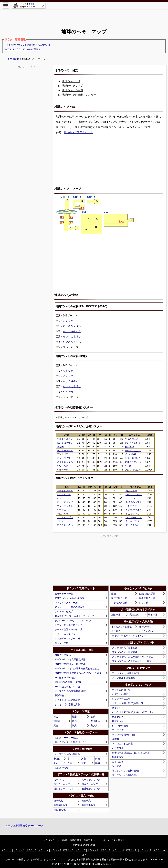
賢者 (56, 725)
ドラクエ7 (80, 850)
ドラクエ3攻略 (11, 59)
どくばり (129, 466)
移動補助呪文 (61, 810)
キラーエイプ (64, 458)
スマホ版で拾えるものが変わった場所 (132, 661)
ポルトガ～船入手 (64, 612)
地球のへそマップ (72, 86)
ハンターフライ (65, 450)
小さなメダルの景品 (122, 627)
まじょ (60, 521)
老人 (56, 763)
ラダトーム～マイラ (65, 634)
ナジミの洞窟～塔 (121, 690)
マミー (60, 447)
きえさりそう (132, 521)
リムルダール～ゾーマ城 (67, 638)
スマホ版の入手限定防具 (125, 652)
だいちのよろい (72, 337)
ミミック (68, 321)
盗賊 (93, 717)
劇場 (97, 759)
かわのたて (131, 506)
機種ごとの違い (63, 655)
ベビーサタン (64, 470)
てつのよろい (132, 525)
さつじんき (63, 466)
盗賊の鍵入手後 (147, 594)
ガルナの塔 (118, 717)
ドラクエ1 (6, 850)
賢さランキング (90, 784)
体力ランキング (62, 784)
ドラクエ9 (105, 850)
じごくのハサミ (65, 443)
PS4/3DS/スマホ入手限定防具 (70, 664)
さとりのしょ (118, 631)
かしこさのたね (72, 331)
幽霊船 (115, 739)
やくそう (68, 392)
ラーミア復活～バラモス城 (68, 629)
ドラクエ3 (31, 850)
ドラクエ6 (68, 850)
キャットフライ (65, 491)
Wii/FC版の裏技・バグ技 (67, 687)
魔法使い (95, 721)
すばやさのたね (133, 462)
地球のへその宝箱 (72, 90)
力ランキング (61, 780)
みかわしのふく (133, 450)
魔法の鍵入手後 (119, 598)
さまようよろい (65, 439)
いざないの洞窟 (120, 694)
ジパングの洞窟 (120, 726)
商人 (74, 725)
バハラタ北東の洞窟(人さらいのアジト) (132, 712)
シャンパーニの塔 (121, 699)
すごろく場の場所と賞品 (67, 704)
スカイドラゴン (65, 517)
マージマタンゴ (65, 502)
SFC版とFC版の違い (65, 678)
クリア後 (144, 603)
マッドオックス (65, 506)
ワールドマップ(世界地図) (125, 673)
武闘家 (57, 721)
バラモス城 (118, 748)
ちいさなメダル (72, 326)
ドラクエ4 (43, 850)
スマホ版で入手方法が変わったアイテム (133, 657)
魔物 (97, 763)
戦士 (74, 717)
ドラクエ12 (145, 850)
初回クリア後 (62, 643)
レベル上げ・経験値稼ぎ (67, 700)
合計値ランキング (91, 789)
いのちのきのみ (134, 517)
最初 (114, 594)
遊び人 (94, 725)
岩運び (57, 759)
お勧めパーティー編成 (66, 738)
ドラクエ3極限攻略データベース (24, 826)
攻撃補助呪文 (61, 805)
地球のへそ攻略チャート (78, 132)
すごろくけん (132, 514)
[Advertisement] (84, 16)
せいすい (129, 447)
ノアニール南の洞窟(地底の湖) (128, 703)
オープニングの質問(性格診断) (70, 691)
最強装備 (59, 695)
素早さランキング (91, 780)
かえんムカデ (64, 494)
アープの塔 (118, 730)
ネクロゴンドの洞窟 (122, 744)
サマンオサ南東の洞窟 (124, 735)
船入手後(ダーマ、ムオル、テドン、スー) (76, 616)
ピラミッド (118, 708)
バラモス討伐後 (119, 603)
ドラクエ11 (132, 850)
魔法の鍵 (134, 615)
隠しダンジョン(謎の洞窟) (125, 771)
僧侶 (74, 721)
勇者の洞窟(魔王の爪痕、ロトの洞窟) (131, 753)
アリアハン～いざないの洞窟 (70, 598)
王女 (84, 763)
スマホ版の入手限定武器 (125, 648)
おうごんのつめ (147, 631)
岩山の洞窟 (118, 757)
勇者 (56, 717)
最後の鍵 (153, 615)
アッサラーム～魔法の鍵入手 (70, 607)
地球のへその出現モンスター (79, 95)
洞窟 (84, 759)
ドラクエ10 (118, 850)
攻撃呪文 (58, 801)
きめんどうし (64, 514)
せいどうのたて (133, 443)
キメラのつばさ (133, 458)
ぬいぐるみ (131, 491)
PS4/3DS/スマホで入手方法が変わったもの (77, 669)
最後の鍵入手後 (147, 598)
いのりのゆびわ (133, 470)
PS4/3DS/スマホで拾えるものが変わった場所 (78, 673)
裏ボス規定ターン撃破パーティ (71, 742)
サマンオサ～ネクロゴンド (68, 625)
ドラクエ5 (56, 850)
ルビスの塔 (118, 762)
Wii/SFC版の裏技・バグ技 (68, 682)
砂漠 (70, 763)
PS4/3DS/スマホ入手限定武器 (70, 659)
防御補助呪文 (89, 805)
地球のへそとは (71, 81)
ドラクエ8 (93, 850)
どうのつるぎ (132, 439)
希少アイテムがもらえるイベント (129, 636)
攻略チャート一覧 (64, 594)
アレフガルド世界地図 (124, 678)
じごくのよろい (65, 525)
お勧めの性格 (62, 768)
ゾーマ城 (117, 766)
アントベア (63, 454)
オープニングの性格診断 (67, 754)
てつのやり (130, 454)
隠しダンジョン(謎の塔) (124, 775)
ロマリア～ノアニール (66, 603)
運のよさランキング (64, 789)
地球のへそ (118, 721)
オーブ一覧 (145, 627)
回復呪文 (86, 801)
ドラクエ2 (19, 850)
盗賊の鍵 (115, 615)
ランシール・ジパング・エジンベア (73, 621)
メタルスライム (65, 462)
